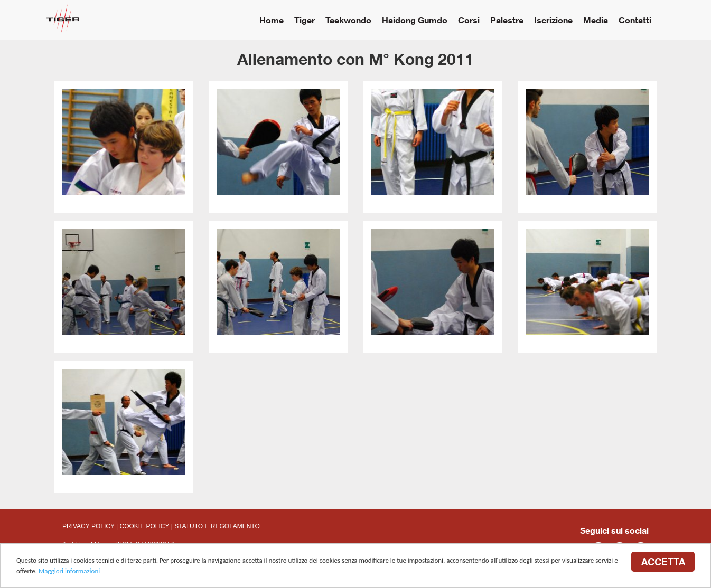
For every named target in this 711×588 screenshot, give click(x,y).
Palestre (507, 20)
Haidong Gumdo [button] (415, 20)
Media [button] (596, 20)
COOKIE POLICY (145, 526)
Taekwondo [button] (348, 20)
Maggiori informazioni (69, 571)
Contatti (635, 20)
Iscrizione (553, 20)
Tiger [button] (305, 20)
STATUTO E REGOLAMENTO (217, 526)
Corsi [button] (469, 20)
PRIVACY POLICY (88, 526)
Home (272, 20)
